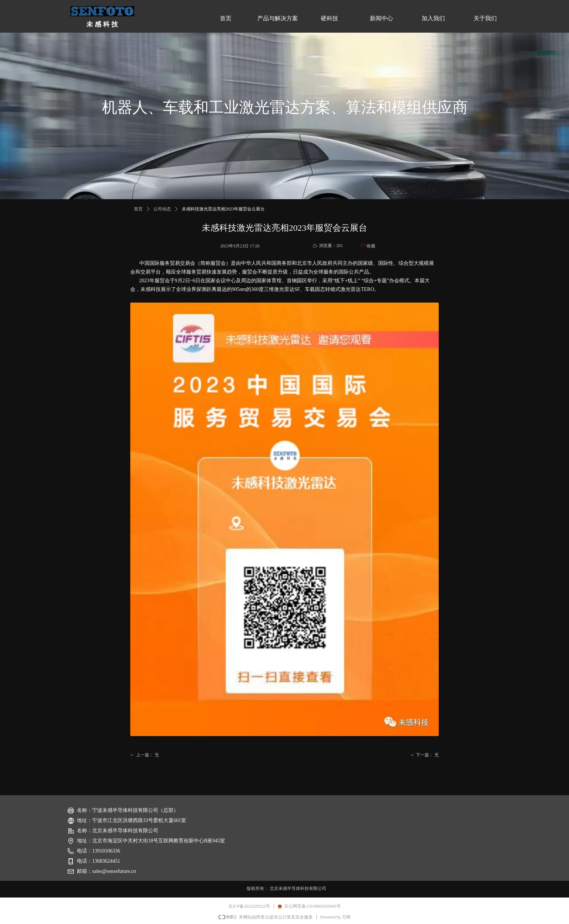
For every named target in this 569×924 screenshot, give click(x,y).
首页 (138, 209)
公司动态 (162, 209)
